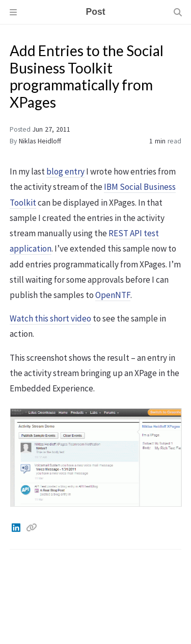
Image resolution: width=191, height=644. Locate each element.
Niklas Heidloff (40, 141)
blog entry (65, 171)
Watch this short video (50, 318)
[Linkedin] (17, 528)
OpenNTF (113, 295)
